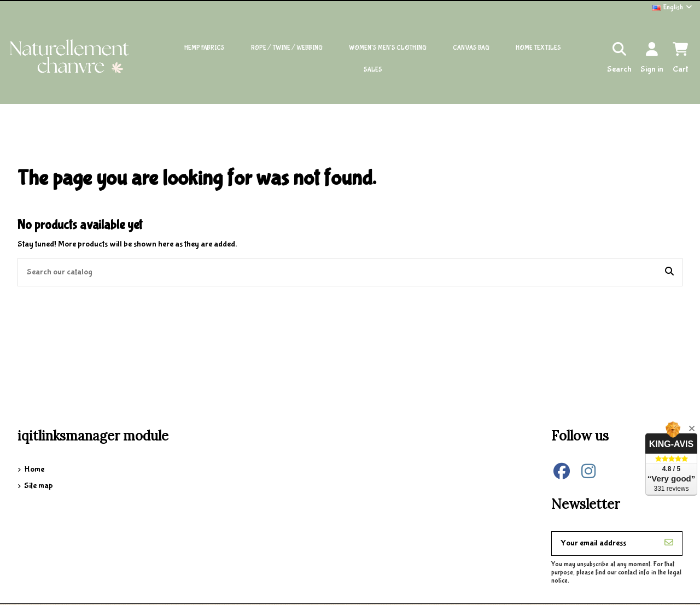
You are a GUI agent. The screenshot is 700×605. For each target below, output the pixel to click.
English (673, 7)
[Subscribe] (669, 544)
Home (34, 469)
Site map (39, 486)
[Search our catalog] (669, 272)
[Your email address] (604, 544)
